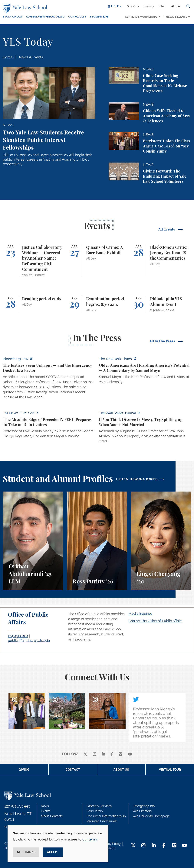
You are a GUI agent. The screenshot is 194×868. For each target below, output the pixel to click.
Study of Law (13, 17)
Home (8, 57)
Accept (53, 852)
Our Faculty (77, 17)
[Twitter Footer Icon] (133, 846)
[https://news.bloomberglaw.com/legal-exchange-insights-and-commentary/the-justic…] (49, 379)
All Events (167, 229)
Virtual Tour (170, 770)
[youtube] (130, 754)
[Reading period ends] (33, 304)
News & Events (177, 17)
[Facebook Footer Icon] (164, 846)
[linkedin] (104, 754)
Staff (163, 6)
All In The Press (163, 341)
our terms (90, 839)
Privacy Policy (111, 844)
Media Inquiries (141, 613)
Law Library (95, 811)
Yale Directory (142, 811)
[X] (85, 754)
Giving (24, 770)
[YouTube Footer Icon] (184, 846)
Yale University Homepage (151, 816)
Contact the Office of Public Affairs (156, 621)
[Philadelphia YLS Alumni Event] (161, 304)
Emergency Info (144, 806)
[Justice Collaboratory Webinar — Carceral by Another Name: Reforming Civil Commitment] (33, 261)
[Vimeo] (120, 754)
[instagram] (95, 754)
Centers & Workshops (141, 17)
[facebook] (112, 754)
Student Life (99, 17)
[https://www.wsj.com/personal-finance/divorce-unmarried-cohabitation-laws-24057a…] (145, 428)
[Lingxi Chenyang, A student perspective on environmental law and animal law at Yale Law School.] (161, 541)
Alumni (176, 6)
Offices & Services (99, 806)
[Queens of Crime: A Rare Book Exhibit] (97, 261)
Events (46, 811)
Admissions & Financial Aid (45, 17)
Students (133, 6)
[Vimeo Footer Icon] (174, 846)
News (45, 806)
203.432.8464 (18, 636)
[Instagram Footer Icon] (143, 846)
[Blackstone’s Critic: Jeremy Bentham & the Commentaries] (161, 261)
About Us (121, 770)
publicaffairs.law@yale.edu (29, 641)
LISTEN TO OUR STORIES (137, 479)
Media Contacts (52, 816)
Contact (73, 770)
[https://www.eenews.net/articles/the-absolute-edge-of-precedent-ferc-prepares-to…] (49, 426)
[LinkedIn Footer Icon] (154, 846)
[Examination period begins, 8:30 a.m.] (97, 304)
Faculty (149, 6)
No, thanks (26, 852)
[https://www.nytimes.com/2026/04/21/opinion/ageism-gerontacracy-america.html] (145, 371)
